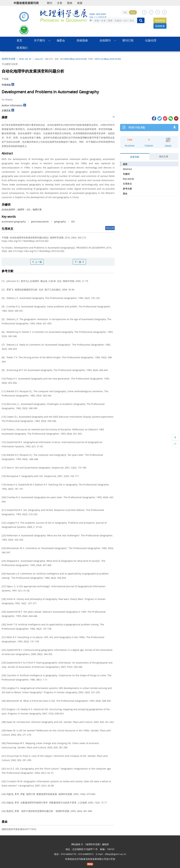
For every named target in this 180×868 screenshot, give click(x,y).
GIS (73, 222)
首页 (19, 40)
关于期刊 (39, 40)
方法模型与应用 (10, 64)
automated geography (14, 222)
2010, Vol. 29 (25, 59)
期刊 (50, 3)
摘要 (125, 164)
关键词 (126, 174)
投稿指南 (82, 40)
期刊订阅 (128, 40)
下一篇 (79, 262)
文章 (60, 3)
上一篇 (37, 262)
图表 (70, 3)
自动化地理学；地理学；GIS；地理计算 (22, 209)
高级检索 (160, 26)
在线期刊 (105, 40)
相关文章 (164, 156)
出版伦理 (151, 40)
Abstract (127, 169)
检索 (80, 3)
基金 (125, 193)
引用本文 (127, 184)
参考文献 (127, 189)
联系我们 (22, 48)
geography (60, 222)
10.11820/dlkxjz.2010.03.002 (74, 59)
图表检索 (160, 20)
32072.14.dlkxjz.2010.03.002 (108, 59)
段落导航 (135, 157)
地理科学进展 (8, 59)
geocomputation (40, 222)
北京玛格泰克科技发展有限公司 (90, 859)
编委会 (61, 40)
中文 (133, 12)
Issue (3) (39, 59)
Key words (128, 179)
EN (125, 12)
